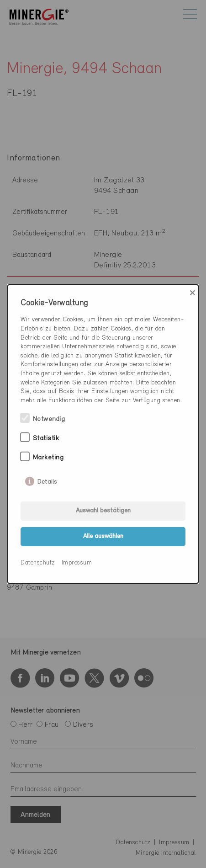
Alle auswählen (103, 536)
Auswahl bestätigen (103, 511)
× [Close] (193, 293)
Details (47, 480)
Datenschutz (38, 563)
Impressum (77, 563)
